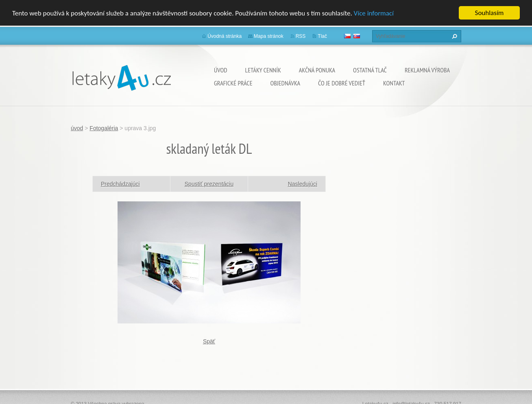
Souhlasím (489, 13)
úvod (221, 70)
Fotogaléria (104, 128)
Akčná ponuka (317, 70)
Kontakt (394, 83)
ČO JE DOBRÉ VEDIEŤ (342, 83)
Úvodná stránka (225, 36)
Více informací (374, 13)
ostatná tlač (370, 70)
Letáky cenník (263, 70)
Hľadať (454, 36)
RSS (301, 36)
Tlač (322, 36)
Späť (209, 341)
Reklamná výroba (427, 70)
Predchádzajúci (120, 183)
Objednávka (285, 83)
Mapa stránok (269, 36)
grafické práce (233, 83)
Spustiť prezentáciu (209, 183)
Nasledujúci (303, 183)
